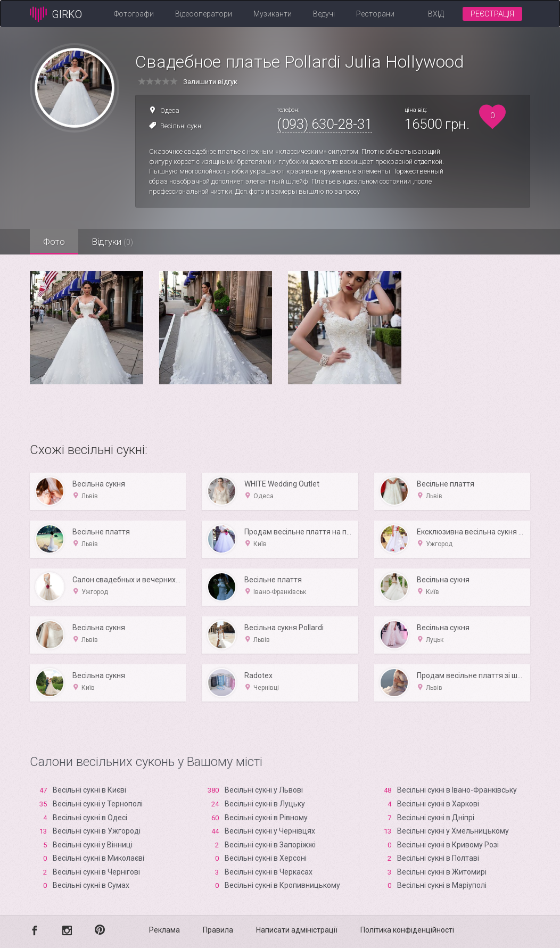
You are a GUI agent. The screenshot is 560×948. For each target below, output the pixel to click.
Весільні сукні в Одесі (90, 818)
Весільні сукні (182, 126)
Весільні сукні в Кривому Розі (448, 845)
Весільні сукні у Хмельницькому (453, 831)
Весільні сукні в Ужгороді (97, 831)
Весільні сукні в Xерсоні (266, 858)
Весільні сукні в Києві (89, 790)
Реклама (164, 930)
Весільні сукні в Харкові (438, 804)
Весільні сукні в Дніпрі (436, 818)
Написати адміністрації (297, 930)
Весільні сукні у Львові (264, 790)
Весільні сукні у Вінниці (93, 845)
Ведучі (324, 14)
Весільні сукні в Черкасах (269, 872)
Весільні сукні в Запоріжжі (270, 845)
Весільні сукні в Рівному (266, 818)
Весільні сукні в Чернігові (96, 872)
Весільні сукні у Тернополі (98, 804)
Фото (54, 242)
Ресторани (375, 14)
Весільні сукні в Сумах (91, 885)
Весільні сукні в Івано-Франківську (457, 790)
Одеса (170, 110)
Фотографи (134, 14)
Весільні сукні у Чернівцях (270, 831)
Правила (218, 930)
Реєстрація (492, 14)
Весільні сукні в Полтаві (438, 858)
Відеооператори (204, 14)
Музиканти (273, 14)
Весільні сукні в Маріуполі (442, 885)
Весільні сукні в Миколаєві (98, 858)
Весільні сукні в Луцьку (265, 804)
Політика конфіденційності (407, 930)
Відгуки (112, 242)
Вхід (436, 14)
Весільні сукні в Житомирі (442, 872)
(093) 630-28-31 (324, 124)
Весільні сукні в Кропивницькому (282, 885)
